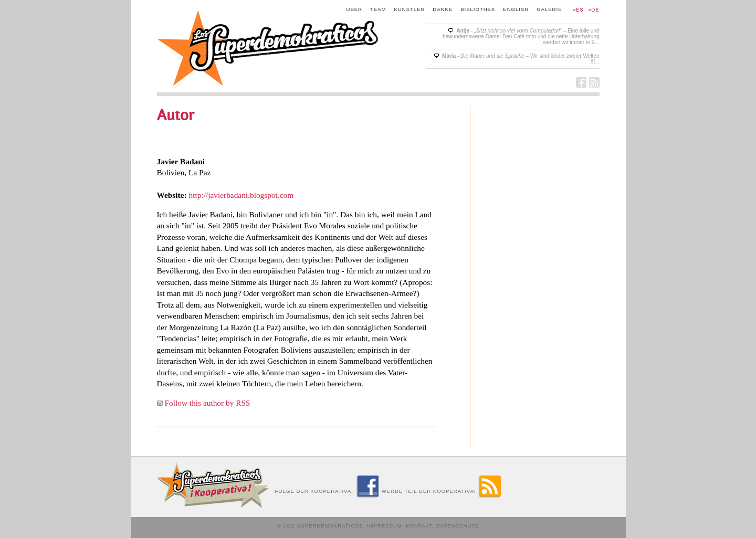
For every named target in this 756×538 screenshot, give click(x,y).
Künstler (410, 9)
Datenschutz (458, 526)
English (516, 9)
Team (378, 9)
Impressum (385, 526)
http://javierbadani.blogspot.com (241, 195)
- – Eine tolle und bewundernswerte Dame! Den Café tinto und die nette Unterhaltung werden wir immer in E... (521, 36)
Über (355, 9)
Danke (443, 9)
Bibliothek (478, 9)
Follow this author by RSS (208, 403)
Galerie (549, 9)
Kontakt (419, 526)
